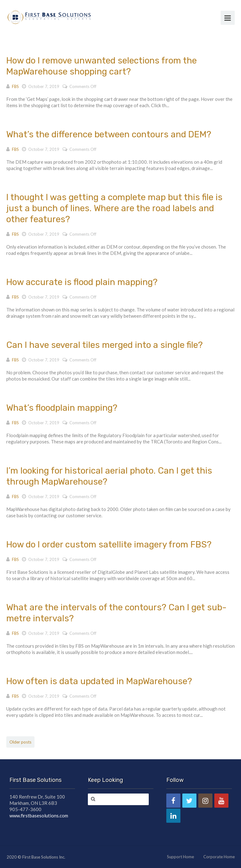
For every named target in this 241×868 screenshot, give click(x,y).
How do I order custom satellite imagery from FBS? (109, 544)
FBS (15, 86)
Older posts (20, 742)
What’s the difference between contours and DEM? (109, 134)
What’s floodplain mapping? (62, 408)
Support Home (180, 857)
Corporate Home (219, 857)
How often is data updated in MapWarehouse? (99, 681)
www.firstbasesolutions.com (39, 816)
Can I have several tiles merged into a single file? (104, 345)
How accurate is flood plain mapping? (82, 282)
